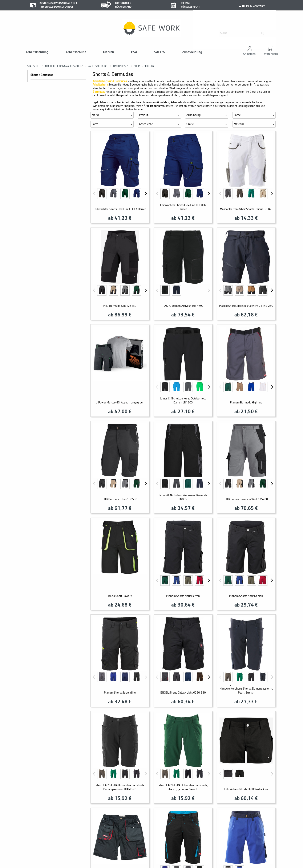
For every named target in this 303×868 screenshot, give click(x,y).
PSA (134, 52)
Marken (109, 52)
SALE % (160, 52)
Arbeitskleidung (37, 52)
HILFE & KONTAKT (251, 7)
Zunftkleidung (192, 52)
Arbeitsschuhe (76, 52)
